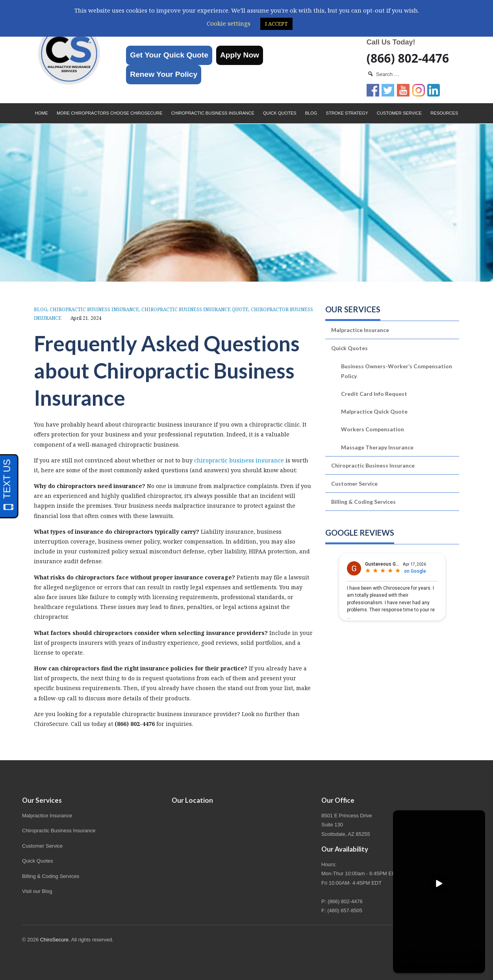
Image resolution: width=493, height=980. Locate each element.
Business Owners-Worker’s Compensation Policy (397, 371)
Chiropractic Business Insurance (213, 113)
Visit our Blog (37, 891)
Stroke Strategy (347, 113)
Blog (311, 113)
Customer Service (399, 113)
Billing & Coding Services (363, 502)
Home (42, 113)
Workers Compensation (373, 429)
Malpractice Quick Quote (374, 411)
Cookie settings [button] (229, 23)
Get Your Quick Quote (169, 55)
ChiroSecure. (55, 940)
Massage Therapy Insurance (377, 447)
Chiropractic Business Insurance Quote (195, 309)
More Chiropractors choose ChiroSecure (110, 113)
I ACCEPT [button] (276, 24)
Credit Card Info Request (374, 394)
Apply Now (240, 55)
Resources (444, 113)
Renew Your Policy (164, 74)
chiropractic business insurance (239, 460)
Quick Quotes (280, 113)
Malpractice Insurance (360, 330)
